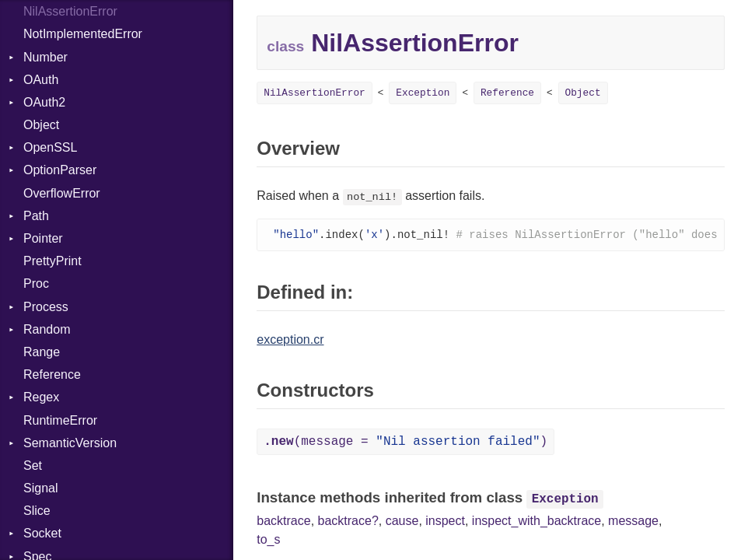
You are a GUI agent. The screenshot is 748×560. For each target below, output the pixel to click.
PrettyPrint (52, 261)
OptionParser (60, 170)
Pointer (43, 238)
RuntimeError (60, 420)
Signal (40, 488)
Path (36, 216)
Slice (37, 511)
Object (41, 125)
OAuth (41, 80)
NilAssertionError (70, 11)
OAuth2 (44, 102)
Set (33, 465)
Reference (52, 374)
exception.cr (290, 340)
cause (402, 521)
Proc (36, 283)
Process (46, 307)
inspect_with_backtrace (537, 521)
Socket (42, 533)
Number (45, 57)
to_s (268, 540)
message (633, 521)
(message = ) (405, 443)
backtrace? (348, 521)
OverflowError (62, 193)
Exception (423, 93)
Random (47, 329)
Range (42, 352)
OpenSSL (50, 147)
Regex (41, 397)
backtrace (283, 521)
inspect (445, 521)
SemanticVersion (70, 443)
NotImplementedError (83, 34)
